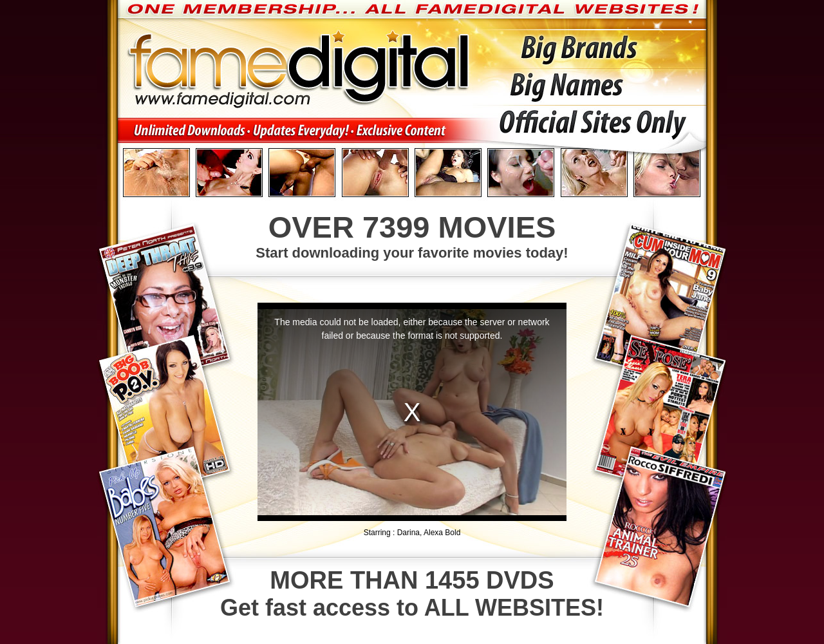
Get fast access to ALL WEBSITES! (412, 594)
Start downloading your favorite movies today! (412, 235)
